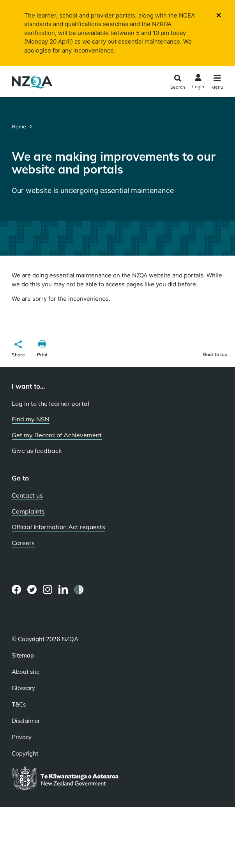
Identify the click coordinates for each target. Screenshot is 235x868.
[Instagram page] (48, 589)
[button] (18, 350)
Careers (23, 543)
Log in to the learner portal (50, 403)
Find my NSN (31, 419)
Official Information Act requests (58, 527)
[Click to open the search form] (178, 83)
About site (26, 672)
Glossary (23, 688)
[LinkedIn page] (63, 590)
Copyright (25, 754)
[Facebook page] (17, 589)
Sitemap (23, 656)
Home (20, 126)
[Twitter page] (32, 589)
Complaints (28, 511)
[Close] (219, 15)
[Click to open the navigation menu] (217, 83)
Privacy (22, 737)
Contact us (27, 495)
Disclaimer (26, 721)
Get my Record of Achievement (57, 435)
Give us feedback (37, 451)
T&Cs (19, 705)
